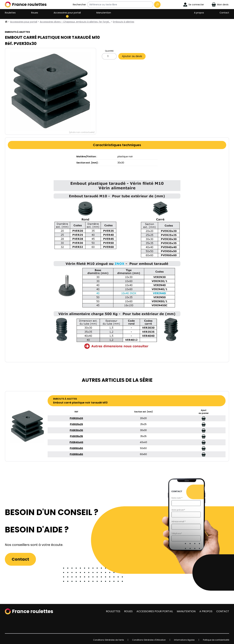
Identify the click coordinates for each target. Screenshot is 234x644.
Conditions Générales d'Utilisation (149, 640)
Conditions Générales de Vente (108, 640)
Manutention (104, 13)
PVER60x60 (76, 454)
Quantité (109, 51)
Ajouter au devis (132, 56)
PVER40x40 (76, 442)
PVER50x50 (76, 448)
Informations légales (184, 640)
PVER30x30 (76, 430)
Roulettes (10, 13)
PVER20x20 (76, 418)
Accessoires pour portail (67, 13)
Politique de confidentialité (216, 640)
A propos (199, 13)
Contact (224, 13)
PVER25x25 (76, 424)
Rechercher (79, 5)
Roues (35, 13)
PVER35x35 (76, 436)
